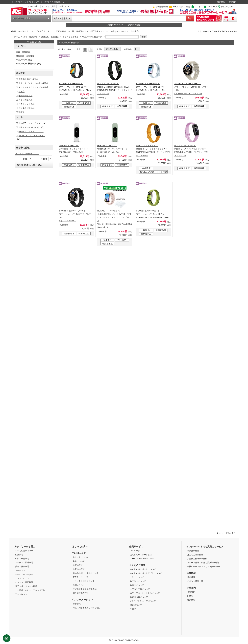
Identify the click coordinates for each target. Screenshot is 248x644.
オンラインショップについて (143, 601)
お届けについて (137, 585)
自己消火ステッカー (99, 31)
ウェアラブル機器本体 (92, 37)
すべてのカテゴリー (24, 551)
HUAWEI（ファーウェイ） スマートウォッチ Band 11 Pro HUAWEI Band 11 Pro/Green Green (153, 214)
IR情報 (190, 596)
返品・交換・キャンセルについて (145, 593)
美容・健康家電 (61, 19)
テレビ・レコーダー (24, 574)
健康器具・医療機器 (50, 37)
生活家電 (19, 555)
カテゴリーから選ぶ (22, 18)
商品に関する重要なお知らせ (87, 608)
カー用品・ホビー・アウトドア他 (30, 590)
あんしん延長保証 (195, 555)
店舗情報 (191, 573)
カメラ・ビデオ (22, 578)
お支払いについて (138, 581)
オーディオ (20, 570)
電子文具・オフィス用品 (26, 586)
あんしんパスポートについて (143, 569)
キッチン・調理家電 (24, 563)
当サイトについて (81, 557)
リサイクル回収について (84, 581)
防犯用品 (135, 31)
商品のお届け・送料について (86, 573)
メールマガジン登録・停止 (142, 559)
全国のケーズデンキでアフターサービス (205, 567)
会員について (79, 561)
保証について (136, 605)
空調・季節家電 (22, 559)
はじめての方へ (33, 6)
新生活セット (82, 31)
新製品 (22, 92)
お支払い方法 (79, 569)
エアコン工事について (140, 589)
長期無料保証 (193, 551)
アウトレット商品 (26, 104)
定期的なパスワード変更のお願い (124, 25)
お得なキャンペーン (119, 31)
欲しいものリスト (229, 7)
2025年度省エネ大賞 (65, 31)
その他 (133, 609)
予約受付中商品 (25, 96)
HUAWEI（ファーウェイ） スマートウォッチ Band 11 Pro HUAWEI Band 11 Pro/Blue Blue (151, 87)
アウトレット (21, 594)
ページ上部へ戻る (227, 533)
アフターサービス (81, 577)
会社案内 (232, 2)
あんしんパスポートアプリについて (146, 573)
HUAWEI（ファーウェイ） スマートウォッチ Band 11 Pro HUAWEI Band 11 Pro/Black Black (75, 87)
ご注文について (137, 577)
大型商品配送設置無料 (197, 559)
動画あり (23, 112)
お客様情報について (139, 597)
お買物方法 (78, 565)
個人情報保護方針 (81, 593)
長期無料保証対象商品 (28, 79)
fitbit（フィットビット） (32, 127)
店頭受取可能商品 (26, 108)
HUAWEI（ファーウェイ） (33, 123)
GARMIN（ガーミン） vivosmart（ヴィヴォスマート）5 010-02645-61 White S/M (74, 149)
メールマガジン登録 (181, 7)
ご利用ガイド (63, 6)
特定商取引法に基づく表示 (85, 589)
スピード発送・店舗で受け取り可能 (203, 563)
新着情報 (77, 604)
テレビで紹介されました (43, 31)
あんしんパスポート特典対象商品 (33, 83)
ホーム (17, 37)
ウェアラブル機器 (71, 37)
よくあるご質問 (49, 6)
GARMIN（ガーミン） (31, 132)
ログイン (198, 7)
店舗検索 (191, 577)
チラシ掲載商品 (25, 100)
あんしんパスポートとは (141, 555)
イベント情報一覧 (195, 581)
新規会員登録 (162, 7)
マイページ (212, 7)
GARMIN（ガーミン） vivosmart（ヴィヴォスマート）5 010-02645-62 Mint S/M (112, 149)
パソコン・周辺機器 (24, 582)
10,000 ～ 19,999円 (27, 154)
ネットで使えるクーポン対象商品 (33, 87)
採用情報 (221, 2)
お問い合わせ (79, 585)
